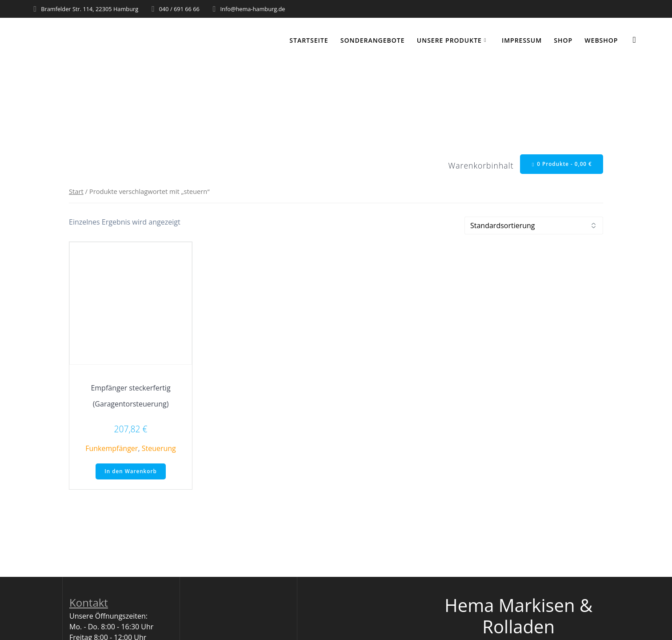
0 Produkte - (561, 164)
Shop (563, 40)
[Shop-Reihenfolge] (534, 226)
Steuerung (159, 449)
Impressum (522, 40)
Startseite (309, 40)
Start (76, 192)
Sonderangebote (373, 40)
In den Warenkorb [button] (131, 472)
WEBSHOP (601, 40)
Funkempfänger (112, 449)
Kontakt (89, 604)
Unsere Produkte (449, 40)
